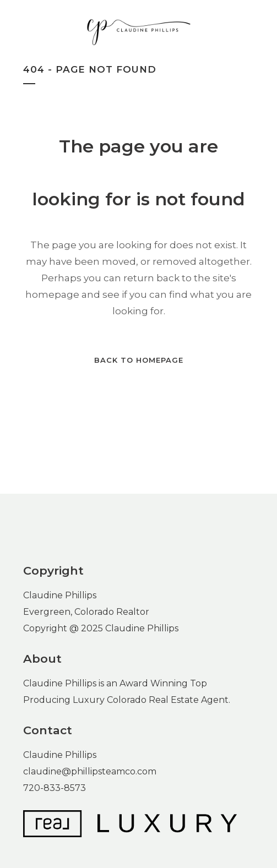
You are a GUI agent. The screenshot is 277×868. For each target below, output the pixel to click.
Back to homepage (139, 360)
